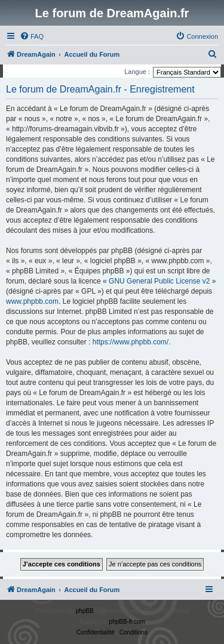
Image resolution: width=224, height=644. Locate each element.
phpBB (85, 611)
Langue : (137, 72)
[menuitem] (32, 36)
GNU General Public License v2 (159, 281)
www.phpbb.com (32, 301)
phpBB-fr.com (128, 622)
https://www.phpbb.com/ (131, 342)
